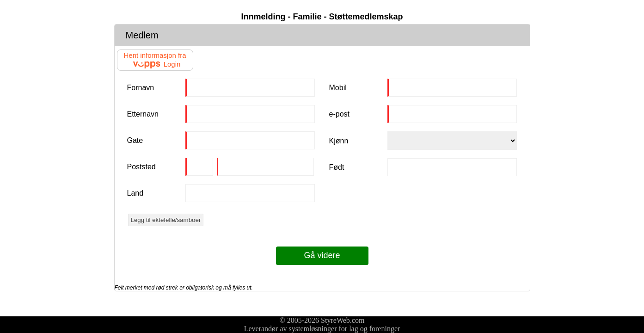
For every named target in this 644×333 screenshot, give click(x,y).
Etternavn (143, 114)
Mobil (338, 88)
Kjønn (339, 141)
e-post (339, 114)
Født (337, 167)
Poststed (141, 167)
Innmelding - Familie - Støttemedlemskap (322, 17)
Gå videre (322, 255)
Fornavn (141, 88)
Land (135, 193)
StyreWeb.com (343, 320)
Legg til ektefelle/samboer (166, 220)
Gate (135, 140)
